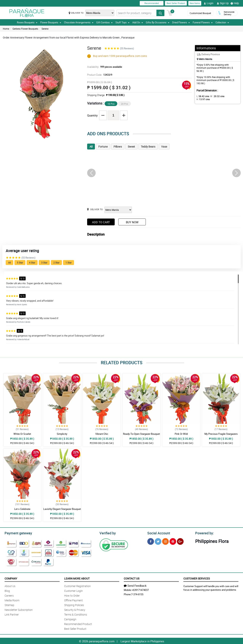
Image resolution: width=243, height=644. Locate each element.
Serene (45, 29)
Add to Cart (101, 222)
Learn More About (77, 578)
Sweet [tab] (131, 147)
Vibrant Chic (102, 434)
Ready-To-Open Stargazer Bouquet (141, 434)
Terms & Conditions (76, 614)
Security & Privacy (75, 609)
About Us (10, 585)
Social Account (158, 533)
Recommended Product (78, 623)
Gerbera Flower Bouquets (25, 29)
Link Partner (12, 614)
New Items (195, 3)
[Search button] (160, 13)
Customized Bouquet (200, 13)
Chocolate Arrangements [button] (79, 22)
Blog (7, 590)
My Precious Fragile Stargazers (221, 434)
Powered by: (204, 533)
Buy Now (132, 222)
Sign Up (223, 3)
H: (229, 96)
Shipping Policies (74, 604)
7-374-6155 (137, 594)
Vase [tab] (164, 147)
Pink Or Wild (181, 434)
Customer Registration (77, 585)
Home (6, 29)
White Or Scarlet (22, 434)
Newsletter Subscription (19, 609)
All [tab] (91, 147)
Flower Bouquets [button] (51, 22)
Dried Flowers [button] (181, 22)
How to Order (72, 595)
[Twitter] (158, 541)
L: (202, 96)
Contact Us (132, 578)
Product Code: (99, 75)
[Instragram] (165, 541)
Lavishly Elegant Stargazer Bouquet (62, 509)
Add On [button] (138, 22)
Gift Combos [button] (104, 22)
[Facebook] (151, 541)
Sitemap (9, 604)
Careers (9, 595)
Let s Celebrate (22, 509)
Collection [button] (222, 22)
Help (235, 3)
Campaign (70, 619)
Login (209, 3)
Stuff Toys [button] (122, 22)
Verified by (107, 533)
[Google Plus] (180, 541)
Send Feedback (135, 585)
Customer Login (73, 590)
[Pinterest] (173, 541)
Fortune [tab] (103, 147)
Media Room (12, 600)
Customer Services (197, 578)
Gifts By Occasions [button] (158, 22)
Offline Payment (73, 600)
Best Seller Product (176, 3)
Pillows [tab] (118, 147)
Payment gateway (17, 533)
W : (215, 96)
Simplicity (62, 434)
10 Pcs (111, 104)
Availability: (104, 67)
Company (11, 578)
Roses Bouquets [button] (27, 22)
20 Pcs (124, 104)
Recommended (152, 3)
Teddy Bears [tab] (148, 147)
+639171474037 (140, 589)
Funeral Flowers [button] (203, 22)
